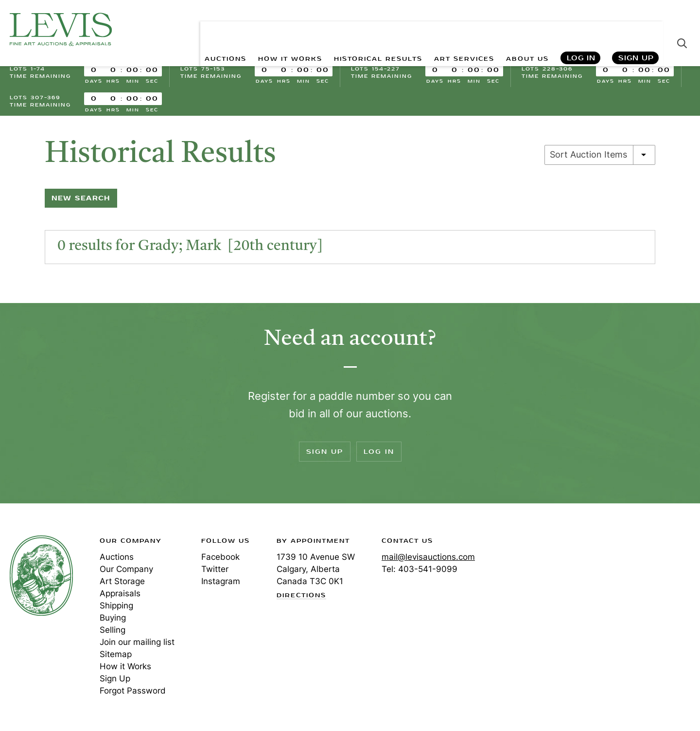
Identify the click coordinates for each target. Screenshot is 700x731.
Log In (581, 29)
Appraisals (120, 593)
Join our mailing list (137, 642)
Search (682, 29)
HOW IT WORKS (256, 29)
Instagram (221, 581)
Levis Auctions (61, 29)
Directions (301, 596)
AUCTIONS (184, 29)
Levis (41, 575)
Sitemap (116, 654)
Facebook (220, 557)
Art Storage (122, 581)
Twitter (215, 569)
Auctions (117, 557)
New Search (81, 198)
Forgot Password (133, 691)
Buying (113, 618)
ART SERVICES (453, 29)
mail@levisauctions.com (428, 557)
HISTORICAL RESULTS (356, 29)
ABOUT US (523, 29)
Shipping (116, 606)
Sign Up (636, 29)
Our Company (126, 569)
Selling (113, 630)
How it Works (125, 666)
